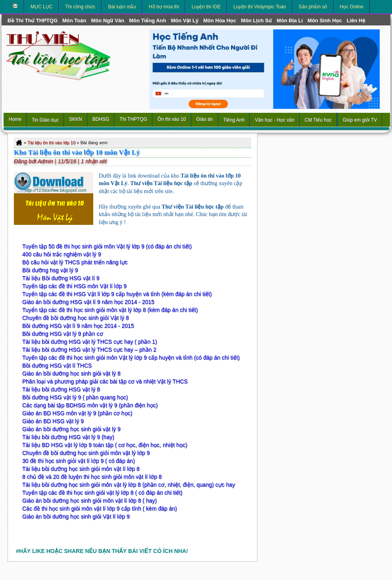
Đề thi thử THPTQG (33, 20)
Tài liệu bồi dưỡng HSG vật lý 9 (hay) (68, 437)
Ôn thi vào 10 (172, 119)
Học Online (352, 7)
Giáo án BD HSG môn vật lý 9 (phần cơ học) (77, 413)
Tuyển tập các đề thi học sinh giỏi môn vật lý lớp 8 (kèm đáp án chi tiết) (110, 310)
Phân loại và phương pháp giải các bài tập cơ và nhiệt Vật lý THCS (105, 381)
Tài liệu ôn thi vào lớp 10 (51, 143)
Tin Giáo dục (45, 120)
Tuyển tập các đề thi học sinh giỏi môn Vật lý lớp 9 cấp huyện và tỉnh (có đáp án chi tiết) (131, 358)
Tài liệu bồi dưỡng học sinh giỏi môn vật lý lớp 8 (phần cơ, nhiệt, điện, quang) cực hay (129, 485)
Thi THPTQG (133, 119)
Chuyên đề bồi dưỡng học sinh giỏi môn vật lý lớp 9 (86, 453)
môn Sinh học (325, 20)
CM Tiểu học (318, 120)
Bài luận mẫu (122, 7)
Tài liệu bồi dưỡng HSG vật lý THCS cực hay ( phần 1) (90, 342)
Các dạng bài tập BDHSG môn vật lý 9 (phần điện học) (90, 405)
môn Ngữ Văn (108, 20)
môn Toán (74, 20)
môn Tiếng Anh (148, 20)
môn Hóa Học (220, 20)
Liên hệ (356, 20)
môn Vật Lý (185, 20)
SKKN (76, 119)
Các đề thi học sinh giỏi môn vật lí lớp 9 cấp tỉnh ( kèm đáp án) (100, 508)
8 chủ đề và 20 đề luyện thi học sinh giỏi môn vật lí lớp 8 (92, 477)
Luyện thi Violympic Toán (260, 7)
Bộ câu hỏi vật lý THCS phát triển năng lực (75, 262)
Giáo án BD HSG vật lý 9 (53, 421)
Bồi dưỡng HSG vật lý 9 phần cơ (63, 334)
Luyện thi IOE (206, 7)
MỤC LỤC (41, 7)
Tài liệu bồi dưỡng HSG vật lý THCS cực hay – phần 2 (89, 350)
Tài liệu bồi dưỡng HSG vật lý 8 (61, 389)
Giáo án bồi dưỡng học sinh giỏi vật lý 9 (71, 429)
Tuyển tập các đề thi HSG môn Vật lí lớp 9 (74, 286)
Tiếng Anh (234, 120)
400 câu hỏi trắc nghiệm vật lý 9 (62, 254)
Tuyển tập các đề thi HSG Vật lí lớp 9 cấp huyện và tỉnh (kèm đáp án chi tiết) (117, 294)
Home (15, 119)
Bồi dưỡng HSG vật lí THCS (57, 365)
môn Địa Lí (290, 20)
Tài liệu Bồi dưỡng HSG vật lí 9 (61, 278)
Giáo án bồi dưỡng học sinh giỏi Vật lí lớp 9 (76, 516)
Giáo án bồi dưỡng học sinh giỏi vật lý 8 (71, 373)
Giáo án (205, 119)
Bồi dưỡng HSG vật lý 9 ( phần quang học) (75, 397)
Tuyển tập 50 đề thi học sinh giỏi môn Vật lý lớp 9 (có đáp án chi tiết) (107, 246)
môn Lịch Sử (256, 20)
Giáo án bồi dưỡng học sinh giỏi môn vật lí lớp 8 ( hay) (89, 501)
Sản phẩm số (313, 7)
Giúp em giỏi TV (360, 120)
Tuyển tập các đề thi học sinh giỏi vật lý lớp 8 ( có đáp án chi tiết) (102, 493)
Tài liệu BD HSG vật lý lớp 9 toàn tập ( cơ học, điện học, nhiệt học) (105, 445)
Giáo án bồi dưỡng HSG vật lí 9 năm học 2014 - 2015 (88, 302)
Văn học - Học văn (274, 120)
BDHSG (101, 119)
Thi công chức (80, 7)
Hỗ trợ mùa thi (164, 7)
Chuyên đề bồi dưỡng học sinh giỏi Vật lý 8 (76, 318)
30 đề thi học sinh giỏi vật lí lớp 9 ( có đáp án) (79, 461)
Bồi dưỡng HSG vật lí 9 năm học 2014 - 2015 (78, 326)
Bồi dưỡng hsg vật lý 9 (50, 270)
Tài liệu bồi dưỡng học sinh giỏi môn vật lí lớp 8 (81, 469)
